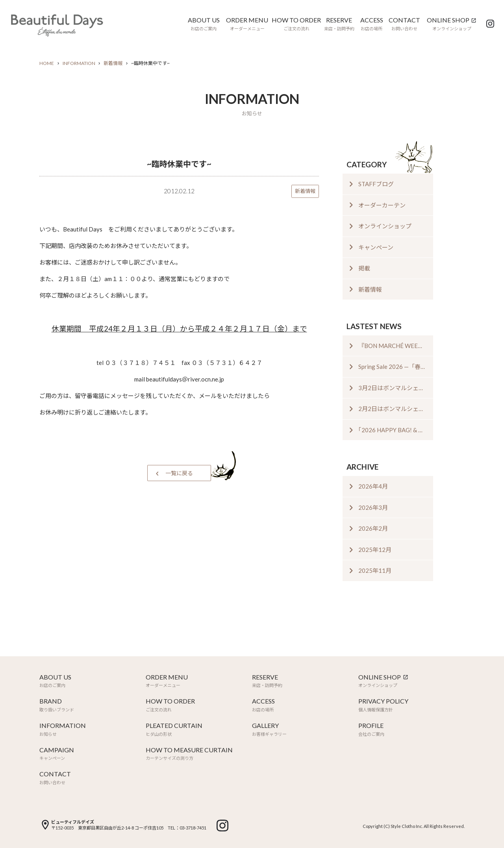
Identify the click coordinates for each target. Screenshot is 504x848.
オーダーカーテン (382, 205)
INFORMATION (79, 63)
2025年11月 (375, 570)
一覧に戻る (179, 473)
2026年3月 (373, 507)
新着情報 (113, 63)
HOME (47, 63)
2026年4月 (373, 486)
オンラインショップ (385, 226)
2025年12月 (375, 550)
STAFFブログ (376, 184)
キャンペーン (376, 247)
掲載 (364, 268)
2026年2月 (373, 528)
